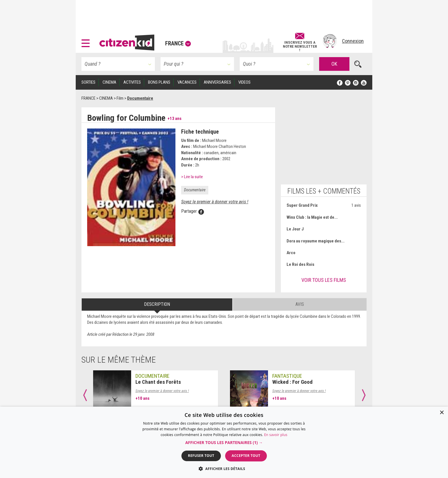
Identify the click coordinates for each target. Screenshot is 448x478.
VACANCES (187, 82)
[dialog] (224, 442)
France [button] (178, 43)
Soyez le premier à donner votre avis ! (215, 202)
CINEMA (109, 82)
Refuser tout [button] (201, 456)
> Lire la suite (192, 177)
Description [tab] (157, 304)
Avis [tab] (300, 304)
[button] (87, 41)
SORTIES (88, 82)
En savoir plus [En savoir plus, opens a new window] (276, 435)
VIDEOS (244, 82)
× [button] (442, 413)
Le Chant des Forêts (158, 382)
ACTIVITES (132, 82)
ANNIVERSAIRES (217, 82)
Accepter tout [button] (246, 456)
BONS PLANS (159, 82)
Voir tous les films (324, 280)
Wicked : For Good (292, 382)
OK (334, 64)
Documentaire (195, 190)
